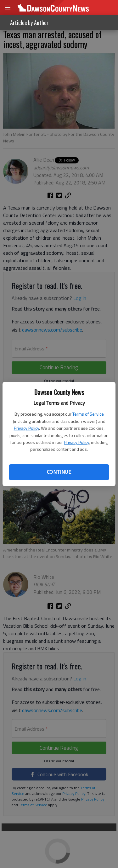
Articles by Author (29, 23)
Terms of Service (88, 414)
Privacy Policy (26, 428)
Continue (59, 472)
